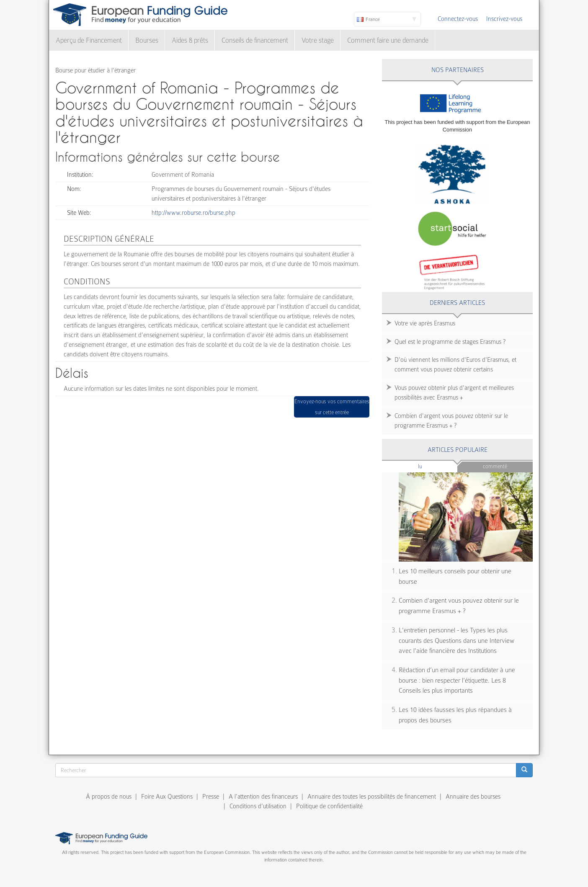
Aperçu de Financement (89, 40)
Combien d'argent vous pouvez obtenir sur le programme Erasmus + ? (451, 421)
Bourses (147, 40)
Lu (434, 466)
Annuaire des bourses (473, 797)
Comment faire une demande (388, 40)
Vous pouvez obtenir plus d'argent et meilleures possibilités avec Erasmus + (454, 393)
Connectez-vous (458, 19)
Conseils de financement (255, 40)
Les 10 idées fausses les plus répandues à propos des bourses (455, 715)
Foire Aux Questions (167, 797)
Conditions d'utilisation (258, 806)
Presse (211, 797)
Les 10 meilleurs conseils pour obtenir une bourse (455, 576)
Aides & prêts (190, 40)
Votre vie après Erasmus (425, 323)
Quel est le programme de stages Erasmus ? (450, 342)
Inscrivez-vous (504, 19)
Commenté (495, 466)
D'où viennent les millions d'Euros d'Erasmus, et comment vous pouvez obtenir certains (455, 365)
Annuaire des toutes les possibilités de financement (372, 797)
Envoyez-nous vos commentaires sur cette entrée (332, 407)
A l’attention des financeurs (263, 797)
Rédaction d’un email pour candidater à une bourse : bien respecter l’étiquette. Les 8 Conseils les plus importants (457, 680)
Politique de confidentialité (329, 806)
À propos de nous (109, 797)
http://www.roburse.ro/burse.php (193, 213)
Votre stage (318, 40)
